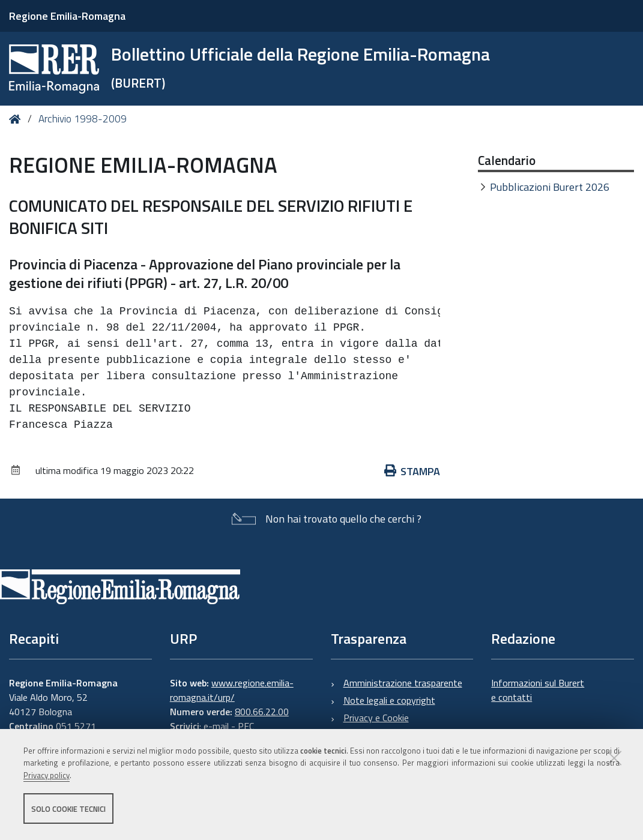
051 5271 (76, 726)
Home (17, 119)
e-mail (216, 726)
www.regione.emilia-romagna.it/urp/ (232, 690)
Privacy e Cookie (376, 718)
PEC (246, 726)
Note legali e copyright (389, 700)
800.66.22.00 (262, 712)
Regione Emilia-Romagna (67, 16)
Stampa (412, 471)
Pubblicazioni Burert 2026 (550, 187)
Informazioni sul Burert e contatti (538, 690)
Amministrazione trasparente (403, 683)
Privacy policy (47, 776)
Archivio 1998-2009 (83, 119)
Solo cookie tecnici (68, 809)
